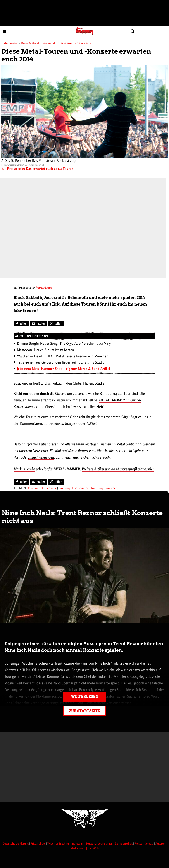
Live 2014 (64, 488)
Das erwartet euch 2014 (42, 488)
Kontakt (149, 843)
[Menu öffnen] (5, 31)
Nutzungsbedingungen (100, 843)
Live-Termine (80, 488)
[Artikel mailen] (39, 323)
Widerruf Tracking (58, 843)
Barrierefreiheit (124, 843)
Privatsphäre (38, 843)
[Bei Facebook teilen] (21, 323)
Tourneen (111, 488)
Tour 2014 (97, 488)
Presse (139, 843)
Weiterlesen (85, 697)
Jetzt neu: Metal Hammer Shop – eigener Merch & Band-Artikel (64, 369)
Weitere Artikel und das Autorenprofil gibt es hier (118, 469)
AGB (96, 848)
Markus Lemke (44, 288)
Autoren (161, 843)
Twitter (91, 423)
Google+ (71, 423)
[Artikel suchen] (132, 31)
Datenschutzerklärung (16, 843)
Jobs (89, 848)
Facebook (56, 423)
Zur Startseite (84, 711)
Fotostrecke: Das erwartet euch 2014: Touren (38, 169)
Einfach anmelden (41, 457)
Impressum (78, 843)
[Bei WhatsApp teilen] (56, 323)
